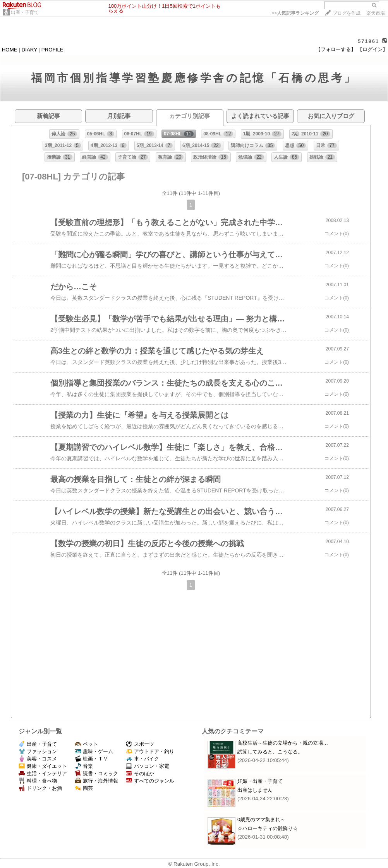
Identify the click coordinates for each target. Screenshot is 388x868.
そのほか (140, 773)
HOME (10, 50)
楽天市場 (376, 13)
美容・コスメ (38, 759)
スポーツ (140, 744)
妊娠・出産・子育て (260, 781)
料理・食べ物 (38, 781)
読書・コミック (96, 773)
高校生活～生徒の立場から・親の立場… (283, 743)
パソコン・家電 (148, 766)
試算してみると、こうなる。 (270, 752)
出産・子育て (25, 12)
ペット (86, 744)
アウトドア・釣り (150, 751)
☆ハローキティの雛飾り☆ (268, 828)
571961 (368, 41)
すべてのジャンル (150, 781)
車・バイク (142, 759)
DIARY (29, 50)
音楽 (84, 766)
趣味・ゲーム (94, 751)
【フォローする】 (336, 49)
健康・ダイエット (43, 766)
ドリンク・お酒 (40, 788)
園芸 (84, 788)
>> (295, 13)
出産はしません (255, 790)
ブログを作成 (347, 13)
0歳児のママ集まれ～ (261, 819)
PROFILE (52, 50)
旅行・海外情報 (96, 781)
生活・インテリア (43, 773)
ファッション (38, 751)
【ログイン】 (373, 49)
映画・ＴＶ (91, 759)
